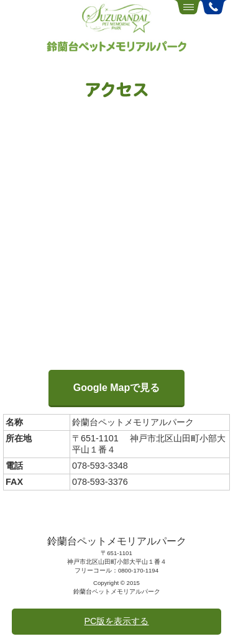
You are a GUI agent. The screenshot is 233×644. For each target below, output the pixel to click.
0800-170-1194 (138, 570)
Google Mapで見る (117, 388)
